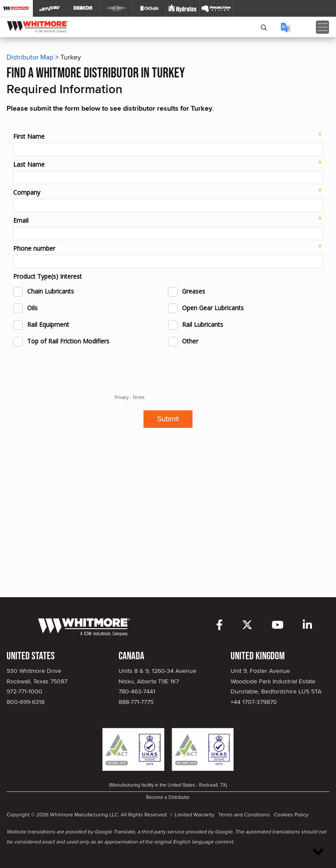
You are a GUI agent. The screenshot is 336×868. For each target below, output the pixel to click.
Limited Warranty (194, 814)
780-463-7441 (137, 691)
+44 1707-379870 (254, 702)
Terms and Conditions (244, 814)
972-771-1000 (24, 691)
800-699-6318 (26, 702)
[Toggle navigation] (322, 27)
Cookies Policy (291, 814)
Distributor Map (30, 57)
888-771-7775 (136, 702)
